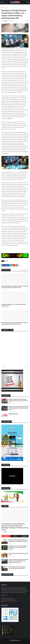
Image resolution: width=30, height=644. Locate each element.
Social (7, 8)
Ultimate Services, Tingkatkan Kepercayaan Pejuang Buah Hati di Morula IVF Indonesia (18, 541)
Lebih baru (4, 366)
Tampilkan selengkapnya (24, 270)
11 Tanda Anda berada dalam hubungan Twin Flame (18, 554)
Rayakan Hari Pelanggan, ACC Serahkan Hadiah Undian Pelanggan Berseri (14, 305)
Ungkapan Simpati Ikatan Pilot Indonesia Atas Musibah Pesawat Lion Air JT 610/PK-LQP (18, 401)
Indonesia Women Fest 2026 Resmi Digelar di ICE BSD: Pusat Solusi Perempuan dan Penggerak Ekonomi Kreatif (19, 561)
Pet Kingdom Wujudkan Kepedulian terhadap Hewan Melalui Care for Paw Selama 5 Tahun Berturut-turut (15, 287)
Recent (15, 536)
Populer (6, 536)
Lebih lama (26, 366)
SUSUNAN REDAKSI (13, 414)
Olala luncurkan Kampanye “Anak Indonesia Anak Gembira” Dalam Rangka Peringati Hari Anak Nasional (15, 323)
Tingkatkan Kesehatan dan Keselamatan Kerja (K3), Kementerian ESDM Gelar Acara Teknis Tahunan (18, 408)
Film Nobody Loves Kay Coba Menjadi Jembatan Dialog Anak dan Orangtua (17, 568)
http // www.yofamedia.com (12, 601)
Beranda (3, 8)
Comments (24, 536)
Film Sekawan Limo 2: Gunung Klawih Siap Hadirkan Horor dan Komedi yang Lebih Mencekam (18, 547)
